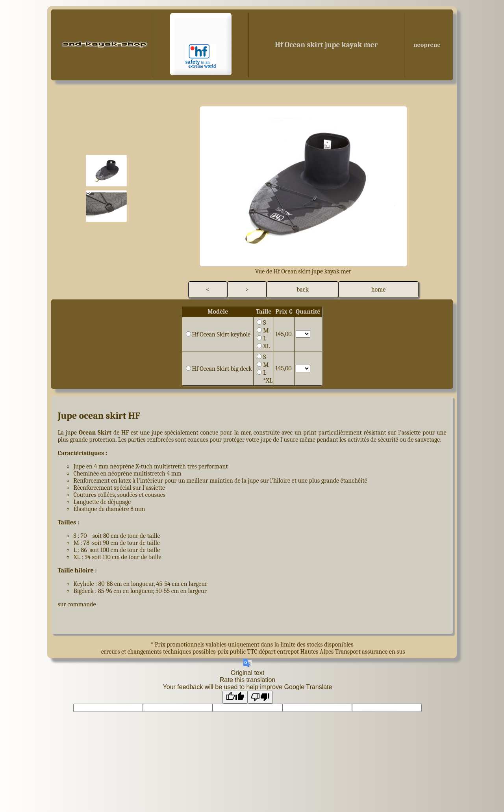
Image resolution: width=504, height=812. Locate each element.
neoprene (426, 45)
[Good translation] (235, 697)
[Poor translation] (260, 697)
